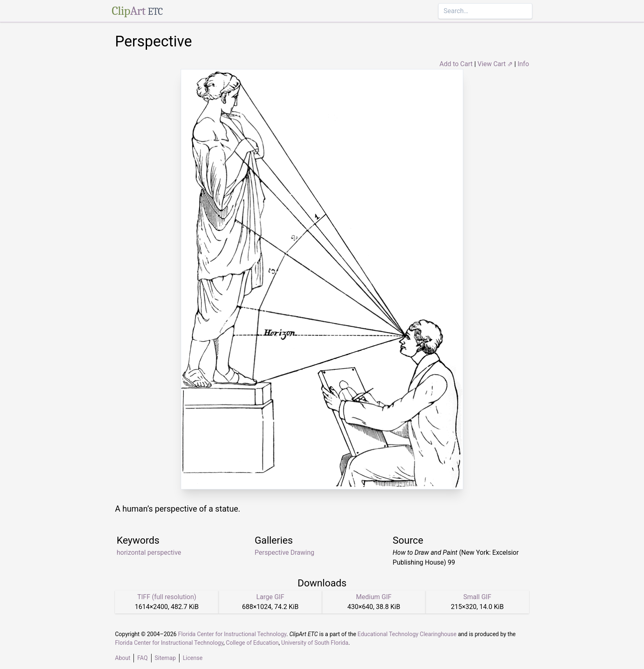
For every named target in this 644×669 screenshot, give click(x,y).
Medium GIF (374, 597)
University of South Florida (315, 643)
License (193, 658)
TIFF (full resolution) (167, 597)
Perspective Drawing (284, 553)
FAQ (142, 658)
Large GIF (270, 597)
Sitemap (165, 658)
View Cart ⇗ (495, 64)
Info (523, 64)
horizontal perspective (149, 553)
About (123, 658)
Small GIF (477, 597)
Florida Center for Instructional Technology (232, 634)
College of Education (252, 643)
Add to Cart (456, 64)
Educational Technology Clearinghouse (407, 634)
